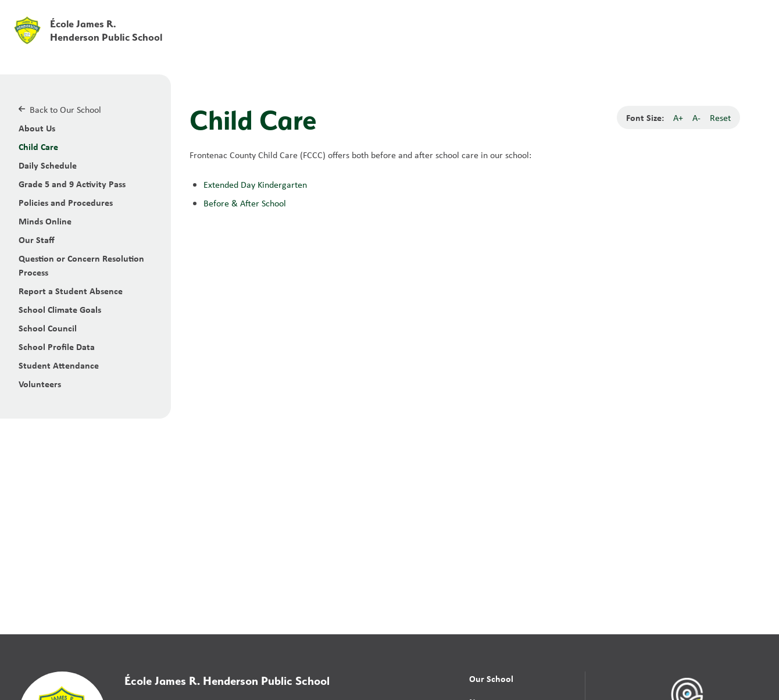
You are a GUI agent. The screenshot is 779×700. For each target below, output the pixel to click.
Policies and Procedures (66, 202)
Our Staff (37, 240)
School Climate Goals (60, 309)
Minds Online (45, 221)
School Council (48, 328)
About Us (37, 128)
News (569, 42)
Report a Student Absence (71, 291)
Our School (491, 678)
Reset (720, 117)
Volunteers (40, 384)
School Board (511, 17)
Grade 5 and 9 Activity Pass (72, 184)
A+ (678, 117)
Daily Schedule (48, 165)
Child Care (38, 147)
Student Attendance (59, 365)
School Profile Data (57, 347)
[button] (588, 17)
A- (696, 117)
